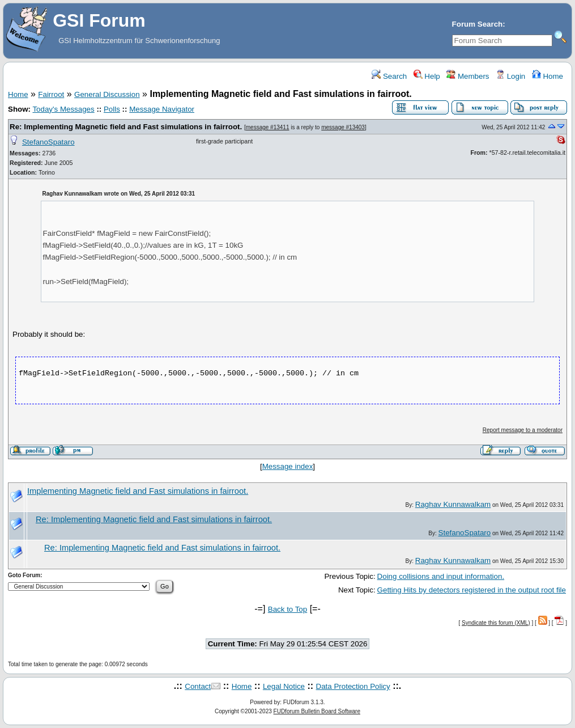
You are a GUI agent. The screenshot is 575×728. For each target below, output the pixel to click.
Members (468, 76)
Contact (198, 686)
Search (389, 76)
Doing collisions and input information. (441, 576)
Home (548, 76)
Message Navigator (162, 109)
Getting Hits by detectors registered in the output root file (472, 590)
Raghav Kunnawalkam (453, 504)
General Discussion (107, 94)
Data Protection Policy (353, 686)
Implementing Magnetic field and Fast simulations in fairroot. (138, 491)
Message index (288, 466)
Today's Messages (63, 109)
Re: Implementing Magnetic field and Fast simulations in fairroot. (126, 127)
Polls (112, 109)
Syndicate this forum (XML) (496, 623)
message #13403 (343, 127)
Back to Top (287, 609)
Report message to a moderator (523, 430)
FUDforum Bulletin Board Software (317, 711)
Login (510, 76)
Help (427, 76)
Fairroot (51, 94)
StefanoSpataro (48, 142)
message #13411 (268, 127)
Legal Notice (284, 686)
